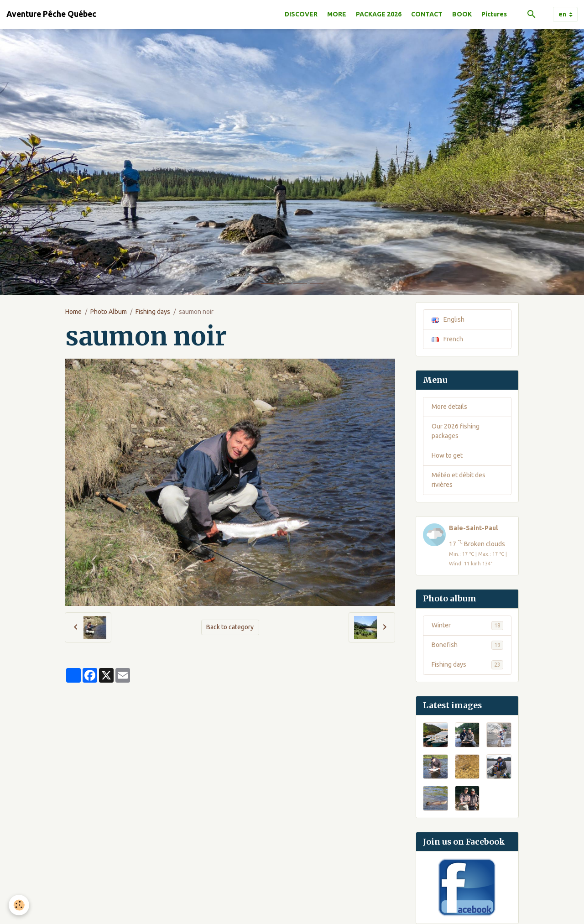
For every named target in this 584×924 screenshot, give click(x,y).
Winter (467, 626)
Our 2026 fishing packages (456, 431)
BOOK (462, 14)
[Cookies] (19, 905)
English (448, 319)
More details (449, 407)
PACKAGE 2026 (379, 14)
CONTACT (427, 14)
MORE (337, 14)
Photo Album (109, 312)
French (447, 339)
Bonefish (467, 645)
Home (73, 312)
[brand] (51, 14)
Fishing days (153, 312)
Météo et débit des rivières (459, 480)
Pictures (494, 14)
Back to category (230, 627)
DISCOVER (301, 14)
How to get (447, 455)
